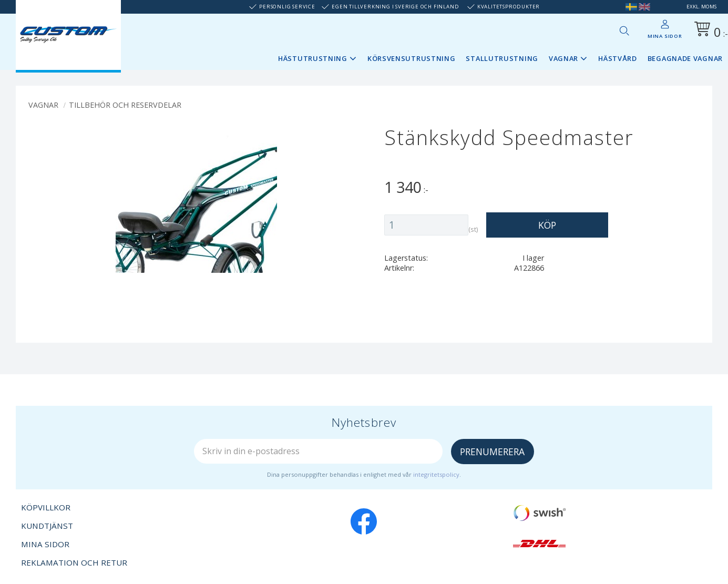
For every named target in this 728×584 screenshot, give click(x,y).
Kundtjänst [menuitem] (47, 526)
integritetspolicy (436, 474)
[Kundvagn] (709, 31)
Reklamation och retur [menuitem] (74, 562)
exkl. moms (701, 7)
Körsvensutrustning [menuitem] (412, 58)
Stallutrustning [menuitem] (502, 58)
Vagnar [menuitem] (563, 58)
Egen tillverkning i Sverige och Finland (395, 7)
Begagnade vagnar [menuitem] (685, 58)
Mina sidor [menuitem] (665, 36)
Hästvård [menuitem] (618, 58)
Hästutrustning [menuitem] (313, 58)
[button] (624, 30)
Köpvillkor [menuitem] (46, 507)
